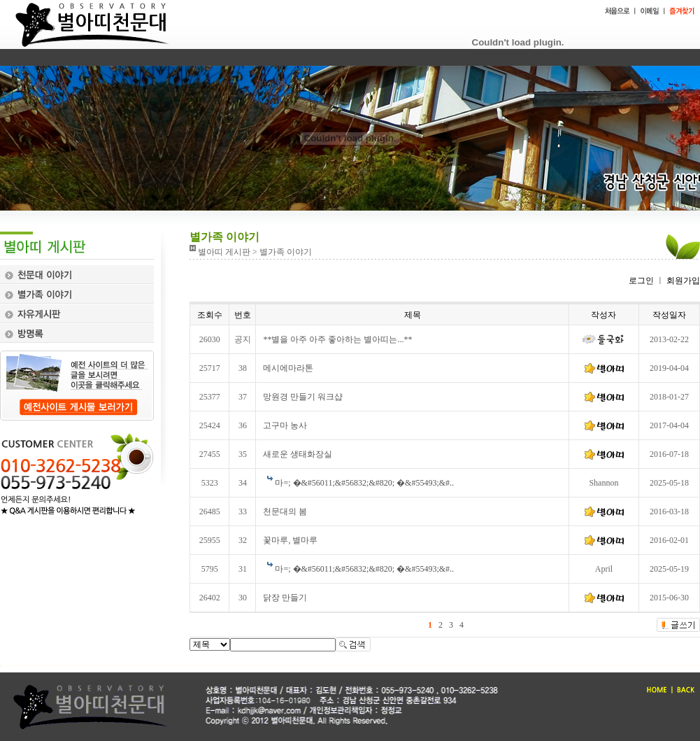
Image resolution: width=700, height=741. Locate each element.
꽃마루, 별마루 (290, 540)
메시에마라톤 (288, 368)
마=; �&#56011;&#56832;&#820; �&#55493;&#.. (364, 483)
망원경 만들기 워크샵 (303, 397)
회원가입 (682, 281)
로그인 (641, 281)
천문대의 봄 (285, 511)
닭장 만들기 (285, 598)
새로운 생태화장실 (298, 454)
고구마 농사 (285, 425)
